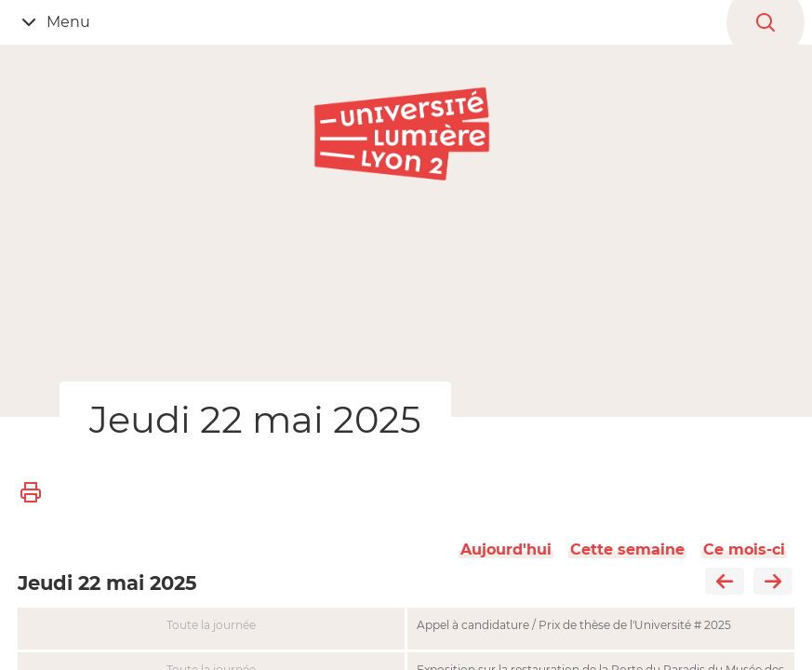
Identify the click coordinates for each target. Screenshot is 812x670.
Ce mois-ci (744, 549)
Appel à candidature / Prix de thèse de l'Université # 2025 (574, 625)
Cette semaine (627, 549)
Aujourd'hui (506, 549)
